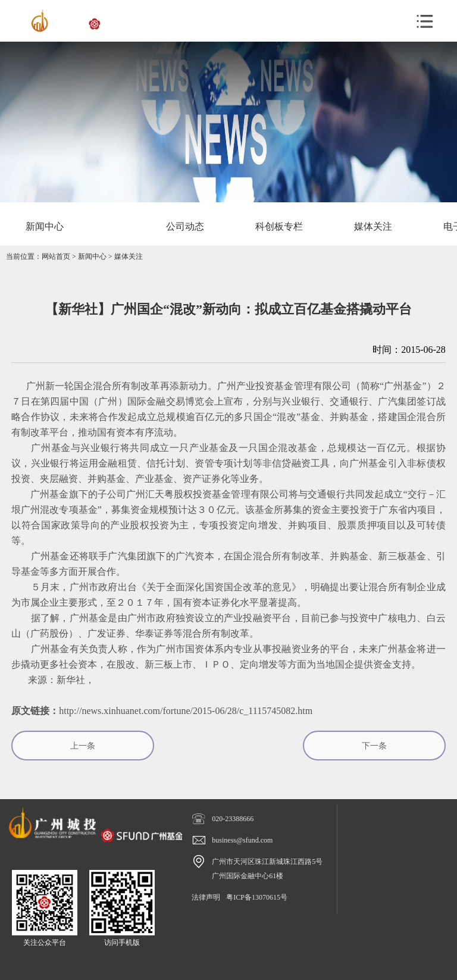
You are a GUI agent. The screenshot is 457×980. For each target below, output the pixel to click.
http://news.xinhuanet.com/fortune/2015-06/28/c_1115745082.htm (186, 711)
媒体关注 (129, 256)
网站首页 (56, 256)
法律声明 (206, 897)
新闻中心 (92, 256)
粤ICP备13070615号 (257, 897)
